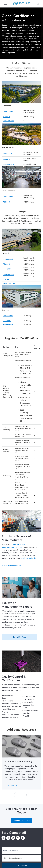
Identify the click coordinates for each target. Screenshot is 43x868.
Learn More (9, 786)
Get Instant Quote (21, 821)
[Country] (21, 858)
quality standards (28, 558)
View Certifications (10, 566)
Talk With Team (20, 637)
